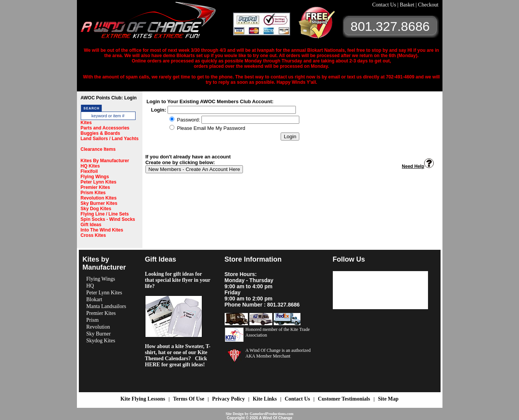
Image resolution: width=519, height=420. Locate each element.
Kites (86, 123)
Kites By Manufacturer (105, 161)
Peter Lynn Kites (99, 182)
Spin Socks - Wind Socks (108, 219)
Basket (408, 5)
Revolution (98, 327)
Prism (93, 320)
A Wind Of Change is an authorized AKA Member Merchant (278, 353)
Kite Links (265, 399)
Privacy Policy (228, 399)
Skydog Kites (101, 341)
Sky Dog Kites (96, 209)
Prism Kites (93, 193)
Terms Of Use (188, 399)
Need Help (418, 166)
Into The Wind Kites (102, 230)
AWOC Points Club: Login (109, 98)
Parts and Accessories (105, 128)
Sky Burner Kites (99, 203)
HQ (90, 286)
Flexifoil (89, 171)
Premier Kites (95, 187)
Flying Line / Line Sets (105, 214)
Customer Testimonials (344, 399)
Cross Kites (93, 235)
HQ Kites (90, 166)
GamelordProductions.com (271, 414)
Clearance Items (98, 149)
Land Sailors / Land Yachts (110, 139)
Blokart (94, 299)
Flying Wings (95, 177)
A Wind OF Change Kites (157, 23)
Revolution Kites (99, 198)
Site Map (388, 399)
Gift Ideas (91, 225)
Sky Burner (99, 334)
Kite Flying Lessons (143, 399)
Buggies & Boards (101, 133)
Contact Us (385, 5)
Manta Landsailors (106, 306)
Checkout (428, 5)
